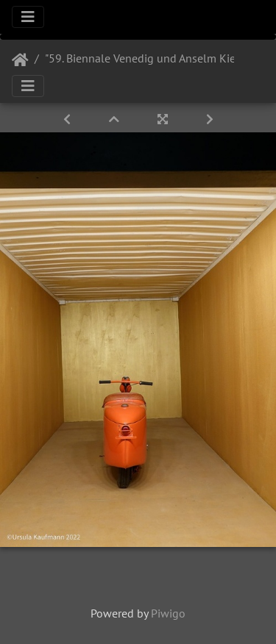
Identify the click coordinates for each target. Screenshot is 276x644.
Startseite (20, 60)
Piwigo (168, 613)
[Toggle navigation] (28, 17)
